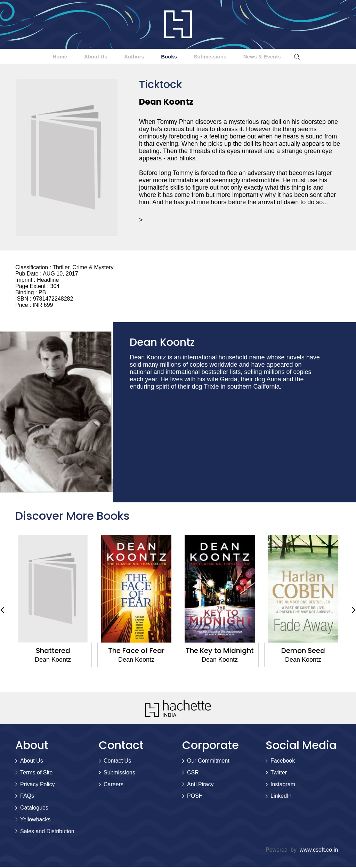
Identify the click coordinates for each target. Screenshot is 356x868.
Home (37, 57)
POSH (195, 797)
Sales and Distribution (47, 832)
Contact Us (117, 762)
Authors (129, 57)
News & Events (284, 57)
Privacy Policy (38, 785)
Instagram (283, 785)
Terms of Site (36, 774)
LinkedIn (281, 797)
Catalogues (34, 809)
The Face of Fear (136, 652)
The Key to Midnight (220, 652)
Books (172, 57)
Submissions (222, 57)
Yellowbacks (35, 821)
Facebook (283, 762)
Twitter (279, 774)
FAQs (27, 797)
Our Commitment (208, 762)
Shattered (53, 652)
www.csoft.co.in (319, 851)
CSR (193, 774)
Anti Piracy (200, 785)
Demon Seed (303, 652)
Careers (114, 785)
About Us (82, 57)
